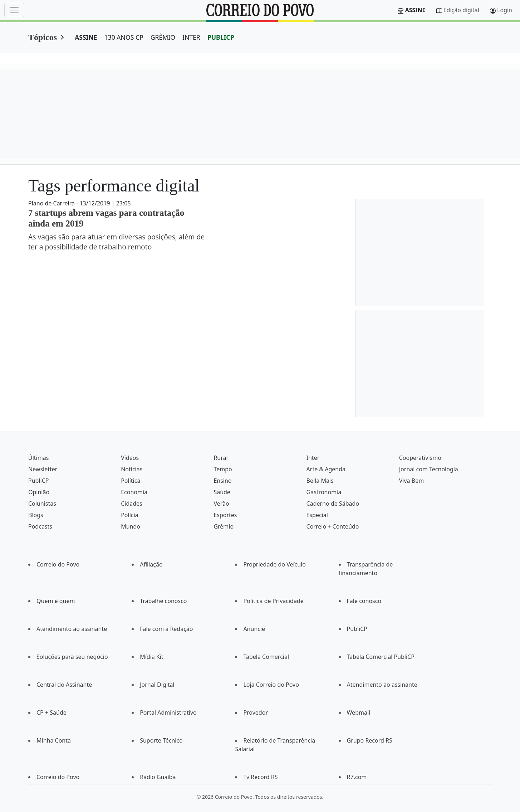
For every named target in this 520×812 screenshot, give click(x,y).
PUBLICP (221, 37)
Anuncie (254, 629)
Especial (317, 515)
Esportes (225, 515)
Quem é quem (56, 601)
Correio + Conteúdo (333, 526)
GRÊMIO (163, 37)
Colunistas (42, 504)
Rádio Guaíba (158, 777)
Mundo (131, 526)
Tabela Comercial (266, 657)
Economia (134, 492)
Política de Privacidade (273, 601)
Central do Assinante (64, 685)
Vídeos (130, 458)
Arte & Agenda (326, 469)
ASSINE (86, 37)
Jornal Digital (157, 685)
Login (505, 10)
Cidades (132, 504)
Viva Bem (411, 481)
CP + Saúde (51, 713)
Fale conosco (364, 601)
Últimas (38, 458)
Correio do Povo (58, 564)
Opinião (39, 492)
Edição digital (461, 10)
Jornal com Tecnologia (429, 469)
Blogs (36, 515)
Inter (313, 458)
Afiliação (151, 564)
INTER (191, 37)
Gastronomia (324, 492)
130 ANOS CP (124, 37)
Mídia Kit (152, 657)
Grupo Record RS (370, 740)
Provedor (256, 713)
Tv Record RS (260, 777)
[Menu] (14, 10)
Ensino (222, 481)
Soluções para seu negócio (72, 657)
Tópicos (43, 37)
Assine (415, 10)
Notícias (132, 469)
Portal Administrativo (168, 713)
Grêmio (224, 526)
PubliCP (38, 481)
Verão (221, 504)
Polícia (129, 515)
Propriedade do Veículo (274, 564)
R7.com (357, 777)
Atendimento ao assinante (72, 629)
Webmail (359, 713)
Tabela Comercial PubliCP (381, 657)
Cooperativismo (420, 458)
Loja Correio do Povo (271, 685)
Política (131, 481)
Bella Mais (320, 481)
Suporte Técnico (161, 740)
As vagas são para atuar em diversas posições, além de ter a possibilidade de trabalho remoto (116, 242)
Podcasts (40, 526)
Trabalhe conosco (163, 601)
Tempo (223, 469)
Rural (220, 458)
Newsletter (43, 469)
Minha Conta (54, 740)
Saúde (222, 492)
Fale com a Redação (166, 629)
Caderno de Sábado (333, 504)
